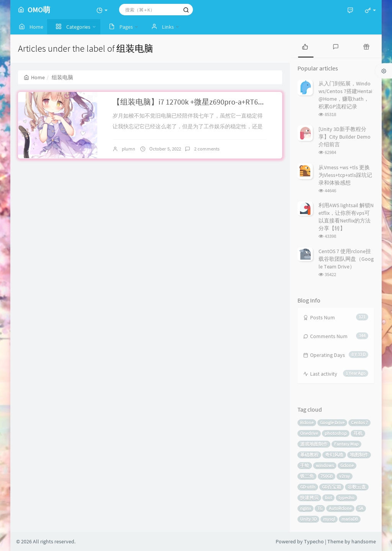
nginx (305, 508)
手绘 (305, 465)
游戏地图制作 (314, 444)
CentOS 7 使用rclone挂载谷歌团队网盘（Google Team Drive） (346, 259)
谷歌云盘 (357, 487)
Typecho (314, 541)
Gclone (347, 465)
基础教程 (309, 455)
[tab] (305, 46)
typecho (346, 498)
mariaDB (350, 519)
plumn (128, 149)
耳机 (358, 433)
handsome (364, 541)
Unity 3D (308, 519)
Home (34, 77)
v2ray (345, 476)
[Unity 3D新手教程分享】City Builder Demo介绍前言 (345, 137)
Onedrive (309, 433)
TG (320, 508)
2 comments (207, 149)
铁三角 (307, 476)
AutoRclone (340, 508)
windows (325, 465)
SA (361, 508)
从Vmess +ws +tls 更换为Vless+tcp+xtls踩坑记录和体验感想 (345, 175)
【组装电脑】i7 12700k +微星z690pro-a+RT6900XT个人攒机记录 (218, 102)
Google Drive (332, 423)
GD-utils (308, 487)
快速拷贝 (309, 498)
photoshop (336, 433)
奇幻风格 (334, 455)
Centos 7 (359, 423)
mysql (329, 519)
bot (328, 498)
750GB (327, 476)
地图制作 (359, 455)
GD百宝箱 (332, 487)
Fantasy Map (346, 444)
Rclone (307, 423)
